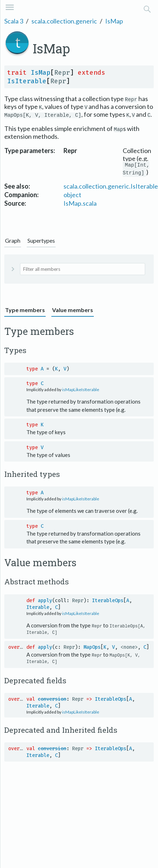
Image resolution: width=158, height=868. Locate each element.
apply (45, 602)
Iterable (38, 608)
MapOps (92, 648)
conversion (52, 700)
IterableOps (108, 602)
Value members (73, 311)
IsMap (114, 21)
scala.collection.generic (64, 21)
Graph (13, 241)
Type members (25, 311)
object (72, 196)
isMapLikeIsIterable (81, 391)
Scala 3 (14, 21)
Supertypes (41, 241)
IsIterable (27, 81)
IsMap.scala (80, 204)
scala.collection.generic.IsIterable (111, 187)
